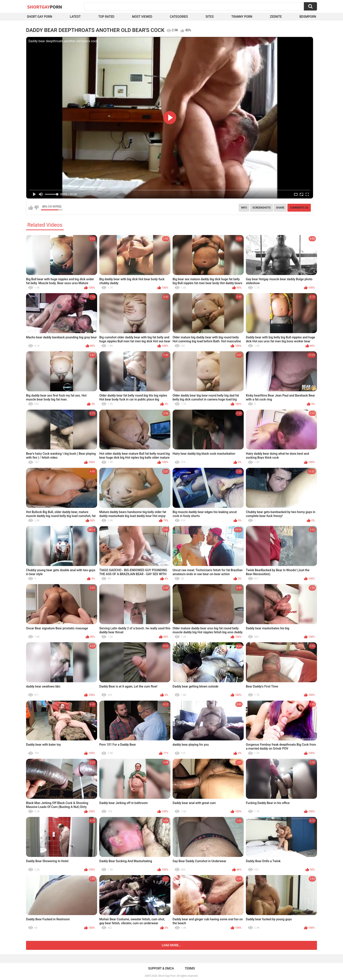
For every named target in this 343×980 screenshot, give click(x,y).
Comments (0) (299, 208)
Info (244, 208)
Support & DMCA (161, 968)
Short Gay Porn (39, 17)
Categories (179, 17)
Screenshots (262, 208)
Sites (210, 17)
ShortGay (45, 7)
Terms (190, 968)
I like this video (31, 208)
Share (280, 208)
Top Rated (106, 17)
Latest (75, 17)
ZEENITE (276, 17)
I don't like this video (36, 208)
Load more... (172, 945)
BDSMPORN (308, 17)
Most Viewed (142, 17)
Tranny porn (242, 17)
